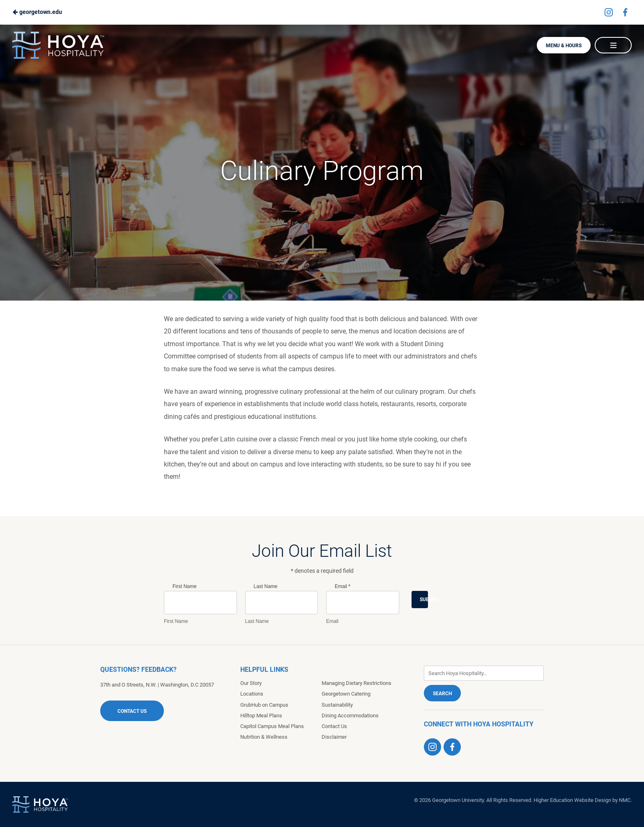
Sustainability (337, 705)
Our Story (251, 683)
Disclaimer (334, 737)
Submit (424, 600)
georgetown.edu (37, 12)
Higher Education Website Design (572, 800)
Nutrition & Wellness (264, 737)
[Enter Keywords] (484, 673)
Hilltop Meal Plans (261, 716)
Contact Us (132, 711)
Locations (252, 694)
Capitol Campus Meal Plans (272, 726)
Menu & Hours (564, 46)
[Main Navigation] (613, 45)
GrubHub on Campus (264, 705)
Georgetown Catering (346, 694)
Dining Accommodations (350, 716)
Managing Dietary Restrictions (356, 683)
